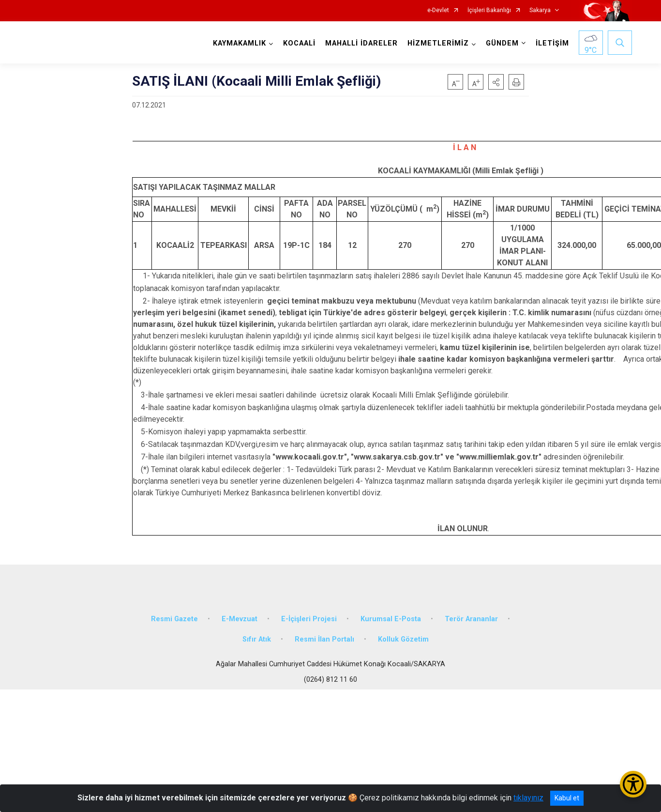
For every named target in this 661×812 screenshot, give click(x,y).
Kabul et (567, 798)
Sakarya (540, 10)
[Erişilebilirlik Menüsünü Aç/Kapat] (633, 784)
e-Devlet (438, 10)
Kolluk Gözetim (403, 639)
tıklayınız (528, 798)
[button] (496, 82)
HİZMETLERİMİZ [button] (438, 43)
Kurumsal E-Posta (391, 619)
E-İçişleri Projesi (309, 619)
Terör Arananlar (471, 619)
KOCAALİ (299, 43)
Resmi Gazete (174, 619)
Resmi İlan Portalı (324, 639)
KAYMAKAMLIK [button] (240, 43)
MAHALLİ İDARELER (361, 43)
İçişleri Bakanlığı (489, 10)
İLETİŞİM (552, 43)
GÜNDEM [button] (502, 43)
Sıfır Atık (257, 639)
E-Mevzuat (240, 619)
